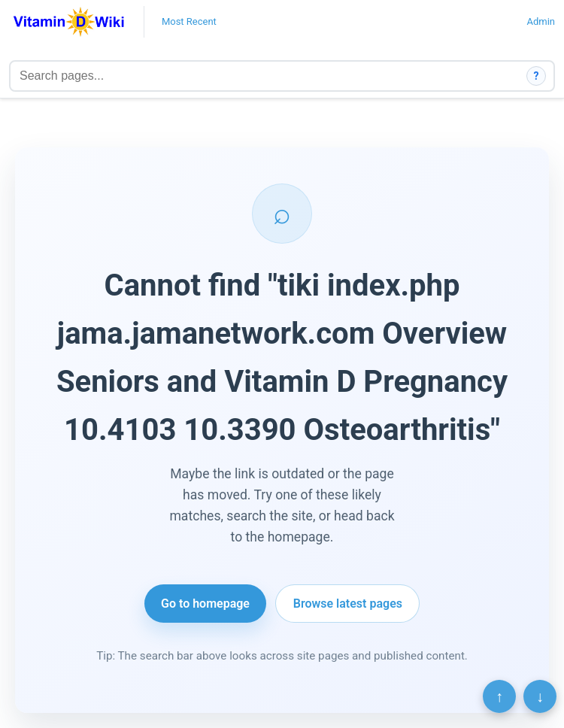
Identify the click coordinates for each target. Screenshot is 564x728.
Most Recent (189, 21)
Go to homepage (205, 604)
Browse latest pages (348, 604)
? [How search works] (537, 76)
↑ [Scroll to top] (499, 696)
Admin (541, 21)
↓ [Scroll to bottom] (540, 696)
